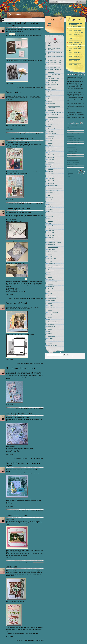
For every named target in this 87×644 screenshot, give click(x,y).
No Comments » (40, 87)
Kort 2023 (50, 207)
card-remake (51, 110)
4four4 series (51, 72)
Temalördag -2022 (52, 327)
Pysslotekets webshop (72, 156)
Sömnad (50, 310)
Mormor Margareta (71, 147)
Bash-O (50, 101)
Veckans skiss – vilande (72, 164)
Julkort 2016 (51, 162)
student (50, 317)
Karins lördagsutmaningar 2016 (55, 188)
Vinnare (50, 343)
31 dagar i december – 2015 (55, 63)
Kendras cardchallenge (53, 190)
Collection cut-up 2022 (53, 117)
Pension (50, 277)
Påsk (34, 363)
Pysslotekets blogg (71, 153)
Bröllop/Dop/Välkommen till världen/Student (54, 107)
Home (50, 23)
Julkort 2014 (51, 157)
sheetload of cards (52, 298)
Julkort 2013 (51, 155)
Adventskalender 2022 (53, 85)
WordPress (70, 177)
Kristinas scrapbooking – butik (74, 143)
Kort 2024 (50, 209)
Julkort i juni (12, 567)
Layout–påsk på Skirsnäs (17, 303)
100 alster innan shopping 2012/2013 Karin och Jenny (54, 49)
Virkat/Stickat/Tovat (53, 345)
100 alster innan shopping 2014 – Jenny (56, 53)
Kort (29, 298)
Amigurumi (51, 94)
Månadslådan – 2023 (53, 247)
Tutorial (50, 334)
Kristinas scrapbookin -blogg (73, 140)
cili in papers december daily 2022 (56, 112)
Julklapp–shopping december (76, 52)
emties (50, 126)
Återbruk (50, 99)
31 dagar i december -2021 (54, 67)
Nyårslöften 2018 (52, 259)
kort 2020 (50, 200)
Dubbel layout (51, 122)
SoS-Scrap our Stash (53, 312)
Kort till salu (51, 214)
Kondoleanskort (52, 193)
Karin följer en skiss (53, 186)
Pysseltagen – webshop (72, 151)
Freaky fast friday (52, 134)
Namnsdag (33, 458)
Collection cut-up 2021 (53, 115)
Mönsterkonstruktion (53, 252)
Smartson (50, 305)
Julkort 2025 (51, 183)
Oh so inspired (52, 264)
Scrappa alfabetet (52, 296)
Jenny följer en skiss (53, 148)
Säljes (50, 291)
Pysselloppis (51, 286)
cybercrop (50, 119)
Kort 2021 (50, 202)
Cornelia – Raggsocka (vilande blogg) (76, 134)
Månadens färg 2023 (53, 245)
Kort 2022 (50, 204)
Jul (49, 152)
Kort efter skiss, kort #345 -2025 (76, 43)
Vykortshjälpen (71, 167)
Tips (49, 331)
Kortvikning (33, 298)
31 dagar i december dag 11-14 (20, 139)
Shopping (33, 87)
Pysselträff (51, 289)
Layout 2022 (51, 233)
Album (50, 87)
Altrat (49, 92)
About (50, 25)
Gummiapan (12, 34)
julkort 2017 (33, 640)
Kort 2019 (50, 197)
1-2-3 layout (51, 46)
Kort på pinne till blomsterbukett (21, 368)
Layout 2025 (51, 240)
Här (7, 572)
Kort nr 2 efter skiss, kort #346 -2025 (76, 38)
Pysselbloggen (15, 14)
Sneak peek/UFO (52, 308)
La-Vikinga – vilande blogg (73, 145)
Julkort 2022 (51, 176)
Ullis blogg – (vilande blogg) (73, 160)
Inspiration (51, 145)
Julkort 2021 (51, 174)
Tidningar (50, 329)
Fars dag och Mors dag (53, 129)
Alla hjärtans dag (52, 89)
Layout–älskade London (17, 516)
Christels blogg (71, 132)
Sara (68, 158)
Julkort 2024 (51, 181)
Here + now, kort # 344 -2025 (76, 47)
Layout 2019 (51, 226)
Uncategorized (52, 336)
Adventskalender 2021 (53, 82)
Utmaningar (51, 338)
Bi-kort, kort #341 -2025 (75, 60)
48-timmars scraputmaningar (55, 70)
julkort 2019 (51, 169)
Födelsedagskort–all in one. (18, 208)
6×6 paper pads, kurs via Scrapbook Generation (54, 79)
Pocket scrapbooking (53, 282)
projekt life (51, 284)
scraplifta (50, 294)
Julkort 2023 (51, 178)
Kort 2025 (50, 212)
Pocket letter (51, 279)
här (26, 279)
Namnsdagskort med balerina (19, 413)
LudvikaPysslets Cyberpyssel (55, 242)
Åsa (68, 127)
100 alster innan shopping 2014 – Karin (56, 57)
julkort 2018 (51, 167)
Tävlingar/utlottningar (53, 322)
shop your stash (52, 301)
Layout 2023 (51, 235)
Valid (71, 173)
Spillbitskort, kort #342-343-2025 (76, 56)
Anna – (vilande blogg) (72, 125)
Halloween (51, 138)
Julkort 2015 (51, 160)
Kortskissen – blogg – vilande (74, 138)
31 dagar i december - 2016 (29, 204)
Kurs (49, 219)
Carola (69, 129)
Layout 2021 (51, 230)
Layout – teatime (14, 92)
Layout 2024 (51, 238)
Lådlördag (51, 221)
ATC (49, 97)
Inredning (50, 143)
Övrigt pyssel (33, 409)
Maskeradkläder (52, 249)
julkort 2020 (51, 171)
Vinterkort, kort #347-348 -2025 (76, 34)
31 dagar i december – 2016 (55, 65)
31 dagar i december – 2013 (55, 60)
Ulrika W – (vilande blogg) (73, 162)
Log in (69, 171)
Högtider (50, 141)
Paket (50, 272)
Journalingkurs (52, 150)
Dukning (50, 124)
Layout (34, 134)
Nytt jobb (50, 261)
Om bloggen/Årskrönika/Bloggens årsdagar (56, 267)
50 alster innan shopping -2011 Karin (55, 75)
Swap (50, 320)
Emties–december (75, 29)
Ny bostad (51, 256)
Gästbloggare (51, 136)
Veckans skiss (51, 341)
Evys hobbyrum (71, 136)
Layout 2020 (51, 228)
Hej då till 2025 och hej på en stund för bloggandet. (76, 25)
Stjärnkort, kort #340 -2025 (75, 64)
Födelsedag (25, 298)
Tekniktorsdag (51, 324)
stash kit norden (52, 315)
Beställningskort (52, 104)
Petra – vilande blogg (72, 149)
